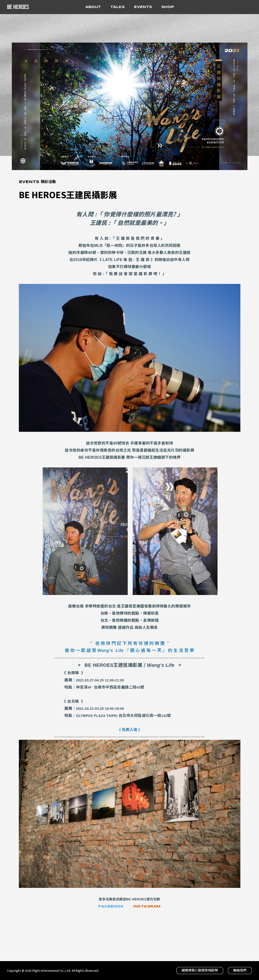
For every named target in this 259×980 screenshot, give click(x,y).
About (95, 7)
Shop (168, 7)
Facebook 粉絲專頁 (221, 7)
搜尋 (250, 7)
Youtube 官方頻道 (240, 7)
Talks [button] (117, 7)
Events (143, 7)
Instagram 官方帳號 (231, 7)
